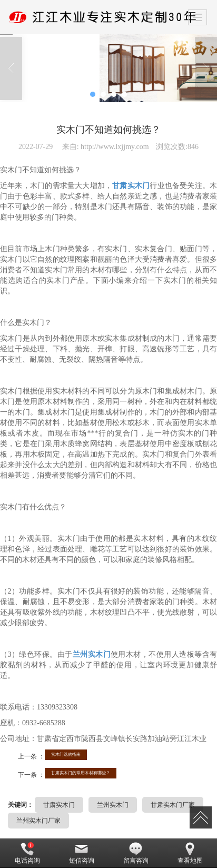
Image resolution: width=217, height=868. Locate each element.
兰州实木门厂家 (38, 821)
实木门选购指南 (66, 754)
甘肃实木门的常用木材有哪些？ (81, 773)
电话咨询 (27, 853)
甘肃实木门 (59, 805)
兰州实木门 (113, 805)
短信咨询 (82, 853)
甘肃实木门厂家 (173, 805)
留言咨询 (136, 853)
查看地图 (190, 853)
